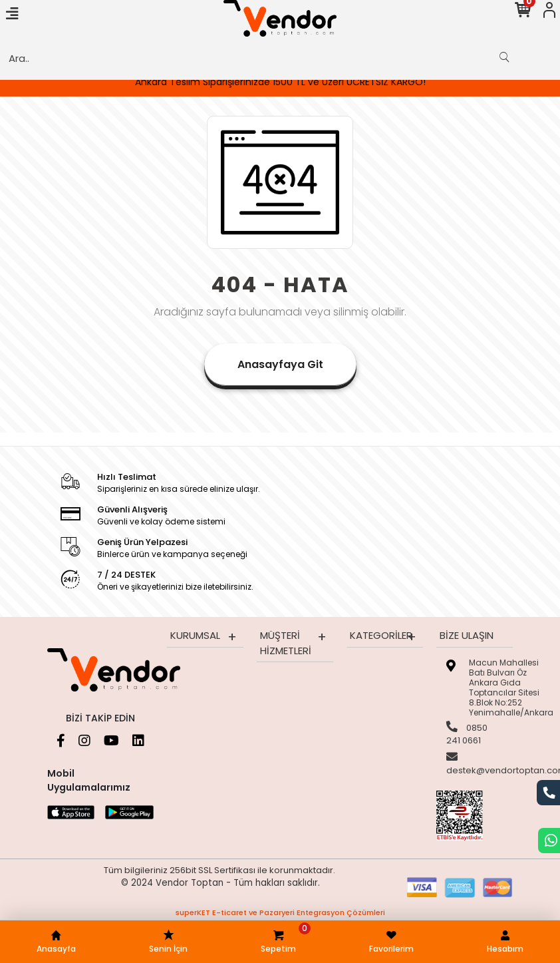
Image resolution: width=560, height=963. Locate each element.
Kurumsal (195, 635)
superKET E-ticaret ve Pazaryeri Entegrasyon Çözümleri (280, 912)
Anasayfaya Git (280, 364)
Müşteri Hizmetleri (286, 643)
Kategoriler (381, 635)
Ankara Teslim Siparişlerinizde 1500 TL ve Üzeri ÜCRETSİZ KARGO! (280, 82)
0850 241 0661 (467, 734)
